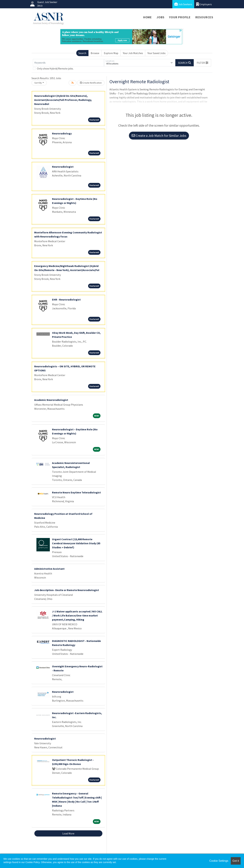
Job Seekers (183, 4)
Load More (68, 833)
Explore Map (111, 53)
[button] (202, 63)
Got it (236, 861)
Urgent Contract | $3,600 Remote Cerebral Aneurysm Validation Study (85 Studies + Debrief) (76, 543)
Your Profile (180, 17)
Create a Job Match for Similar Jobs (159, 136)
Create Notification (91, 83)
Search (82, 53)
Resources (204, 17)
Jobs (160, 17)
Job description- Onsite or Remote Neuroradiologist (67, 590)
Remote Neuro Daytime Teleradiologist (76, 492)
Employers (204, 4)
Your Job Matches (133, 53)
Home (148, 17)
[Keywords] (68, 63)
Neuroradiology (62, 133)
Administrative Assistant (49, 569)
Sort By (38, 83)
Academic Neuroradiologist (51, 400)
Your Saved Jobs (156, 53)
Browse (95, 53)
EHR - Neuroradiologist (66, 300)
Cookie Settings (219, 861)
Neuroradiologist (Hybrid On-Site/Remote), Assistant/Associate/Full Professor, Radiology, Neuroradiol (63, 100)
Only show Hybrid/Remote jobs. (55, 68)
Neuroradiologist (63, 167)
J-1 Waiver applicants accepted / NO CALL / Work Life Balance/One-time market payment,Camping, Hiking (77, 615)
